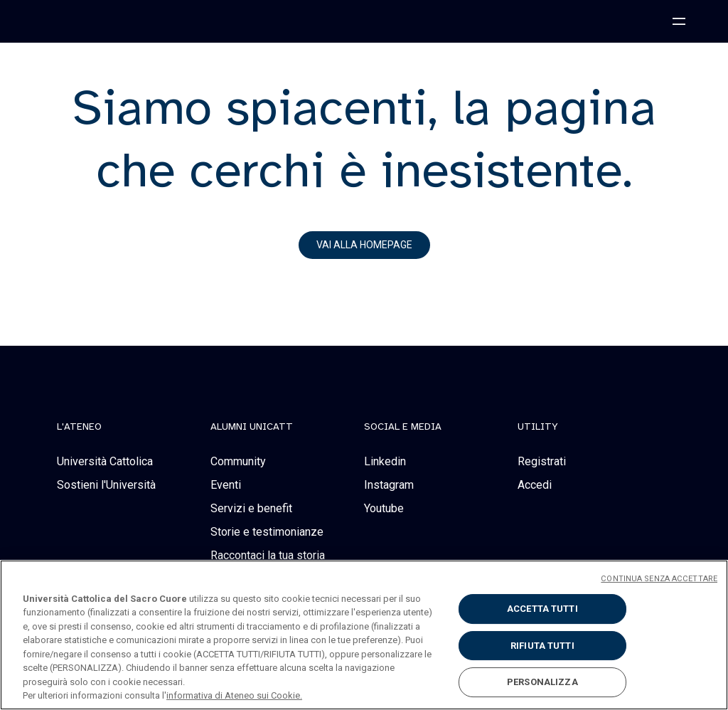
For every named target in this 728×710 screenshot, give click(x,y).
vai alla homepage (364, 245)
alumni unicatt (252, 427)
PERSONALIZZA (542, 682)
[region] (364, 635)
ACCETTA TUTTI (542, 609)
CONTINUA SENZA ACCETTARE (659, 579)
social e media (403, 427)
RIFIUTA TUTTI (542, 646)
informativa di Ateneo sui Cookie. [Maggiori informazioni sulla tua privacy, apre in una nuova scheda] (234, 695)
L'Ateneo (79, 427)
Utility (538, 427)
